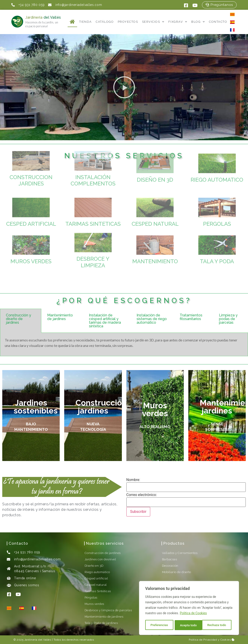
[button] (124, 87)
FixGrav (178, 22)
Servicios (153, 22)
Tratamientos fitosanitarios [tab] (191, 317)
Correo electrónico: (142, 495)
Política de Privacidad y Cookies (212, 640)
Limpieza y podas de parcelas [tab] (228, 319)
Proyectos (128, 22)
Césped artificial (96, 578)
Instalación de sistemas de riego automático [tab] (152, 319)
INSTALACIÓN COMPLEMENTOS (93, 161)
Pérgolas (91, 598)
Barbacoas (170, 559)
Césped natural (96, 585)
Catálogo (105, 22)
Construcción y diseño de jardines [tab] (18, 319)
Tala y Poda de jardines (101, 623)
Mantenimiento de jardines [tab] (60, 317)
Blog (198, 22)
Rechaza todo (189, 625)
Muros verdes (94, 604)
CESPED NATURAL (155, 207)
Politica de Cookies (193, 614)
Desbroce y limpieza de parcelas (108, 610)
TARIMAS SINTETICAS (93, 207)
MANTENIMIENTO (155, 245)
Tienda (86, 22)
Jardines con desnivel (100, 559)
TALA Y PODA (217, 245)
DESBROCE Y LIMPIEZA (93, 242)
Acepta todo (219, 625)
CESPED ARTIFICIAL (31, 207)
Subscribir (138, 512)
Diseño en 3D (94, 566)
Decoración (170, 566)
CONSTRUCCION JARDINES (31, 161)
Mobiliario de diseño (177, 572)
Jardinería (43, 17)
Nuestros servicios (105, 543)
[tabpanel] (124, 345)
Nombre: (133, 480)
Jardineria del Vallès (38, 640)
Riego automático (97, 572)
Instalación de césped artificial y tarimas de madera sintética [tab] (105, 321)
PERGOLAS (217, 207)
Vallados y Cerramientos (180, 553)
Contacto (218, 22)
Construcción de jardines (103, 553)
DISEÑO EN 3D (155, 163)
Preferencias (159, 625)
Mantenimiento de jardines (104, 617)
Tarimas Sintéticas (98, 591)
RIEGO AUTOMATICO (217, 163)
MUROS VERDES (31, 245)
